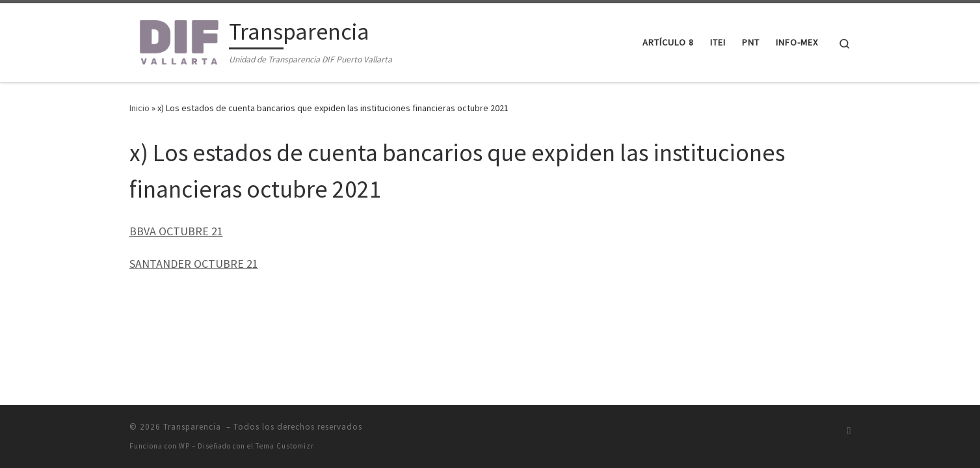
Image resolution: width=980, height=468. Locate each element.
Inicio (139, 108)
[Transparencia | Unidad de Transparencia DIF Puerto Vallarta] (177, 40)
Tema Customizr (285, 446)
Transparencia (193, 427)
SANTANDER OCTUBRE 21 (194, 264)
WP (184, 446)
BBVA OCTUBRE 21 (176, 231)
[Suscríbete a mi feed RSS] (849, 431)
